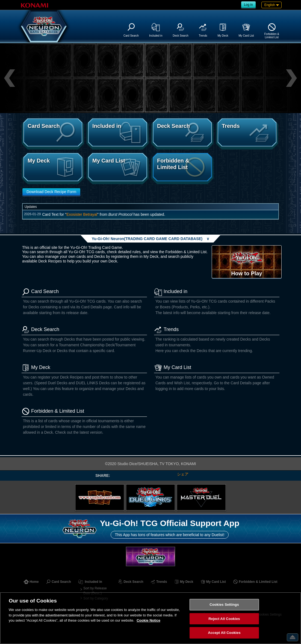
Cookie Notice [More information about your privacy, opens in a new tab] (148, 620)
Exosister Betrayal (82, 214)
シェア (183, 474)
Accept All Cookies (224, 633)
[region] (150, 618)
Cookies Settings (224, 605)
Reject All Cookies (224, 619)
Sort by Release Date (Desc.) (95, 591)
